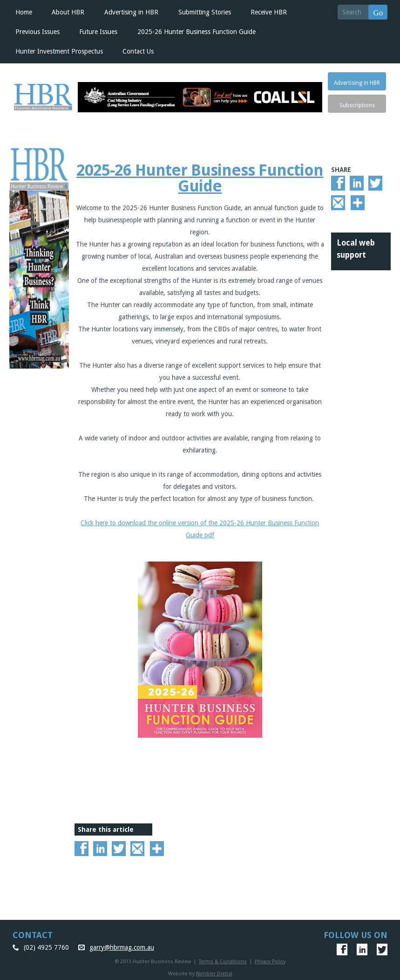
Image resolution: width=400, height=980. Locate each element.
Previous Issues (37, 32)
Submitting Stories (205, 12)
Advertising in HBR (131, 12)
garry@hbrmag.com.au (122, 947)
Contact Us (138, 51)
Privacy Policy (270, 962)
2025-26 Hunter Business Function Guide (197, 32)
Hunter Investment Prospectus (59, 51)
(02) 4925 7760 (46, 947)
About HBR (68, 12)
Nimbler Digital (214, 974)
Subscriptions (357, 105)
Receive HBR (269, 12)
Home (24, 12)
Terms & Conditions (223, 962)
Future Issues (98, 32)
